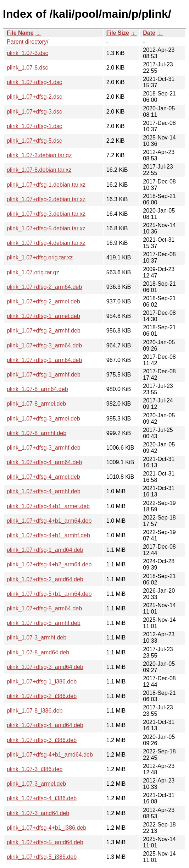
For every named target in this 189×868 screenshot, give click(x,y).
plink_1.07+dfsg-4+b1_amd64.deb (50, 755)
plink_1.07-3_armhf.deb (37, 638)
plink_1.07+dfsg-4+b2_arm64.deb (49, 564)
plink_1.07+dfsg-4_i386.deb (42, 798)
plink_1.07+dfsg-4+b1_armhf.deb (48, 535)
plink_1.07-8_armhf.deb (37, 433)
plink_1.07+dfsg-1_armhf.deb (44, 375)
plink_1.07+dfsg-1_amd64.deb (45, 550)
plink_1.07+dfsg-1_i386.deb (42, 682)
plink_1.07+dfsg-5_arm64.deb (44, 608)
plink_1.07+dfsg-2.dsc (34, 97)
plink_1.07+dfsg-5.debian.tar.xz (46, 228)
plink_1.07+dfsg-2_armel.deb (43, 301)
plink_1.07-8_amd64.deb (38, 652)
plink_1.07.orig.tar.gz (33, 272)
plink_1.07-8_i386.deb (35, 711)
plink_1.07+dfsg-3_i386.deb (42, 740)
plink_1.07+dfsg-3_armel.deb (43, 419)
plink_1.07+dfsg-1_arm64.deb (44, 360)
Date (149, 33)
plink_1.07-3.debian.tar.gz (39, 155)
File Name (20, 33)
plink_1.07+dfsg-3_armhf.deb (44, 448)
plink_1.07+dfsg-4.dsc (34, 82)
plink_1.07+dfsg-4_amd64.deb (45, 725)
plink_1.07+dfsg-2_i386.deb (42, 696)
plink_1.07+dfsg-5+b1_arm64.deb (49, 594)
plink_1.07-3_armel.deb (36, 784)
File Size (118, 33)
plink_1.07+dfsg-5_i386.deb (42, 857)
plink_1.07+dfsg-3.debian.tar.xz (46, 214)
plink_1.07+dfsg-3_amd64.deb (45, 667)
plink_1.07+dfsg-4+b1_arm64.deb (49, 521)
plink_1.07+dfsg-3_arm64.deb (44, 345)
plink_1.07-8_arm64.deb (37, 389)
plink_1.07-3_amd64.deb (38, 813)
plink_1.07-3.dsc (27, 53)
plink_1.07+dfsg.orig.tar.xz (40, 257)
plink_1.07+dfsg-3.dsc (34, 112)
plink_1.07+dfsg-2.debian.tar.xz (46, 199)
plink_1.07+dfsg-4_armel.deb (43, 477)
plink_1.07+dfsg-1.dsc (34, 126)
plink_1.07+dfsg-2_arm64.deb (44, 287)
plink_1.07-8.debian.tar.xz (39, 170)
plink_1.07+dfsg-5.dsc (34, 141)
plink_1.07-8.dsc (27, 68)
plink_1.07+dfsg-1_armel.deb (43, 316)
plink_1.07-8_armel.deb (36, 404)
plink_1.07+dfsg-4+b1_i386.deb (46, 828)
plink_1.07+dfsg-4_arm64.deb (44, 462)
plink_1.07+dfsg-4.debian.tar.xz (46, 243)
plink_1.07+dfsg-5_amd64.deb (45, 842)
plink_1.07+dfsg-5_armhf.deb (44, 623)
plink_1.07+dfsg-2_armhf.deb (44, 331)
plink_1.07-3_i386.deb (35, 769)
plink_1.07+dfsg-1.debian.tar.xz (46, 185)
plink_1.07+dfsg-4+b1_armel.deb (48, 506)
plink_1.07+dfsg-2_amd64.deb (45, 579)
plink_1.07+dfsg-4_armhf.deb (44, 491)
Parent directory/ (27, 42)
